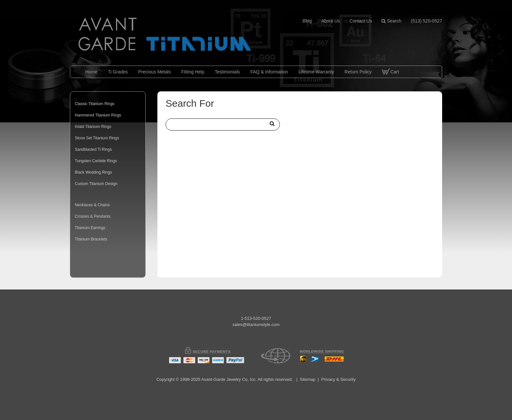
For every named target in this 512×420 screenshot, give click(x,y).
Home (91, 72)
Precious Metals (154, 72)
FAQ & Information (269, 72)
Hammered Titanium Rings (98, 115)
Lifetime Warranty (316, 72)
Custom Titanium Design (96, 184)
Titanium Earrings (90, 228)
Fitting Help (193, 72)
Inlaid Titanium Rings (93, 127)
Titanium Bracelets (91, 239)
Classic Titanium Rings (95, 104)
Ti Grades (118, 72)
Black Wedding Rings (93, 172)
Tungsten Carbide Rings (96, 161)
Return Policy (358, 72)
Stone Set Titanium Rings (97, 138)
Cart (390, 77)
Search (391, 21)
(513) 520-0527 (426, 21)
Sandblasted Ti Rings (93, 149)
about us (330, 21)
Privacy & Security (338, 379)
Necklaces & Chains (92, 205)
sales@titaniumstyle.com (256, 325)
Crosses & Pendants (93, 216)
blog (307, 21)
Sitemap (308, 379)
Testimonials (227, 72)
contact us (361, 21)
